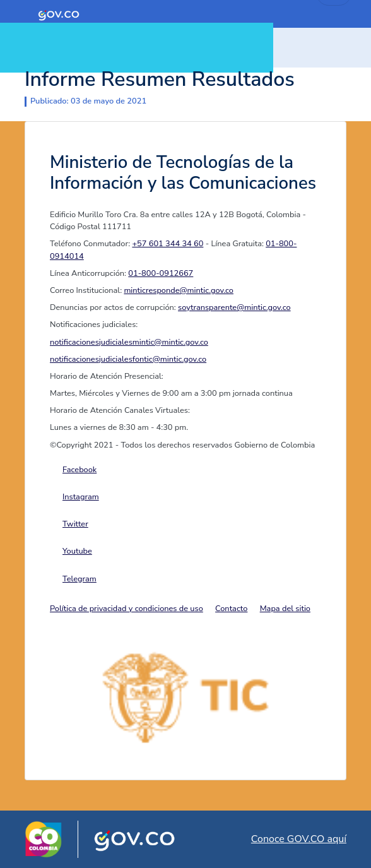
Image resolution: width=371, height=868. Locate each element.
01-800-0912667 (161, 273)
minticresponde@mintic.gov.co (179, 290)
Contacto (231, 609)
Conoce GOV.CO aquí (299, 839)
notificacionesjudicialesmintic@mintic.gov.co (129, 342)
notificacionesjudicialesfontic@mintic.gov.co (128, 359)
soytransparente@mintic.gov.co (234, 307)
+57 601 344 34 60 (168, 244)
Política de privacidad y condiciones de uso (127, 609)
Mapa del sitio (285, 609)
